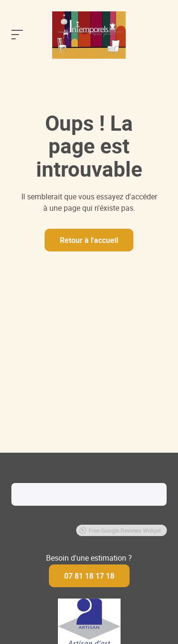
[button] (11, 515)
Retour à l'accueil (89, 240)
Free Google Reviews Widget (120, 530)
